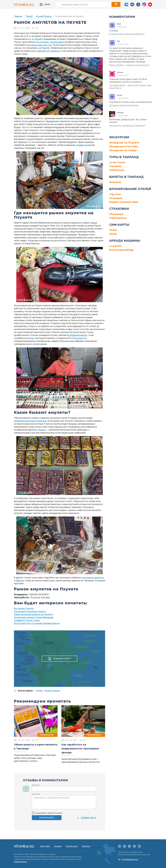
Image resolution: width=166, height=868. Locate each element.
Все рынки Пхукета (24, 608)
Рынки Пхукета (44, 16)
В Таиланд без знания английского (127, 34)
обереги (20, 581)
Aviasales (115, 182)
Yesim (113, 230)
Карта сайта (45, 846)
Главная (18, 16)
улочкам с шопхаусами (51, 42)
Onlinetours (117, 170)
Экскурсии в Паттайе (124, 146)
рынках (79, 338)
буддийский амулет (77, 335)
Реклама (58, 846)
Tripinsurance (118, 218)
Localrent (115, 246)
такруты (42, 430)
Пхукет (29, 16)
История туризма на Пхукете (124, 105)
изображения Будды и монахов (30, 421)
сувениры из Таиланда (48, 51)
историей (37, 39)
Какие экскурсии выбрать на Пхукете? (34, 614)
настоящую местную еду (39, 45)
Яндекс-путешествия (124, 202)
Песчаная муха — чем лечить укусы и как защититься (130, 87)
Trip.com (115, 194)
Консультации (72, 846)
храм (32, 338)
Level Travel (117, 162)
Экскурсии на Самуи (123, 150)
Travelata (115, 166)
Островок (116, 198)
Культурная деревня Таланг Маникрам (34, 617)
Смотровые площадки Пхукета (30, 611)
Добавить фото (87, 818)
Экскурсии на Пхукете (124, 143)
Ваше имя (36, 785)
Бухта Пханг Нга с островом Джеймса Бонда (37, 623)
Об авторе (86, 846)
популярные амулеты (93, 578)
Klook (113, 234)
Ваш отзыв (36, 794)
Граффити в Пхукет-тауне (27, 620)
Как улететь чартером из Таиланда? (127, 125)
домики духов (83, 145)
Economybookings (121, 250)
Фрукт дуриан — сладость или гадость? (129, 65)
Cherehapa (116, 214)
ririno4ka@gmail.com (130, 859)
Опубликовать (47, 818)
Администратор (21, 862)
